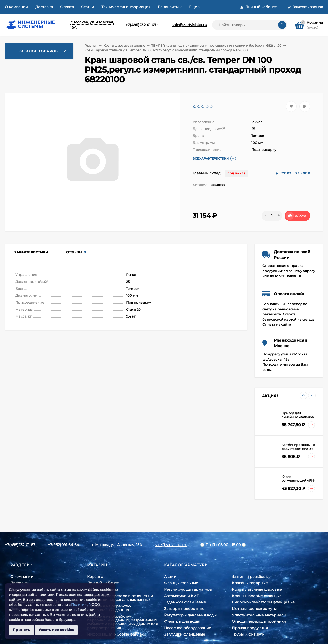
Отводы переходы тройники (259, 621)
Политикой (81, 605)
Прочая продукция (250, 628)
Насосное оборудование (188, 628)
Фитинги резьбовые (251, 577)
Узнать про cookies (56, 630)
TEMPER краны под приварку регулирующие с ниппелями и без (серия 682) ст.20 (216, 46)
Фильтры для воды (182, 621)
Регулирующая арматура (188, 589)
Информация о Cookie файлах (115, 634)
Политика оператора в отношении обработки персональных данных (120, 598)
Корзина (95, 577)
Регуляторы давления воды (190, 615)
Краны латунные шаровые (257, 589)
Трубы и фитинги (248, 634)
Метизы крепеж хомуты (254, 609)
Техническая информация (126, 7)
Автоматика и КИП (182, 596)
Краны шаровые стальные (124, 46)
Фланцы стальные (181, 583)
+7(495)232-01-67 (141, 25)
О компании (16, 7)
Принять (22, 630)
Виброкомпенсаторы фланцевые (263, 602)
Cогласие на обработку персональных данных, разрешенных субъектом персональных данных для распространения (122, 622)
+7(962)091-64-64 (63, 545)
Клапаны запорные (250, 583)
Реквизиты (168, 7)
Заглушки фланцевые (185, 634)
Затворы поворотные (184, 609)
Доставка (44, 7)
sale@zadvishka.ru (189, 25)
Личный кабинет (103, 583)
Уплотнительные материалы (259, 615)
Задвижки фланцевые (185, 602)
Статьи (88, 7)
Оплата (67, 7)
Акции (170, 577)
